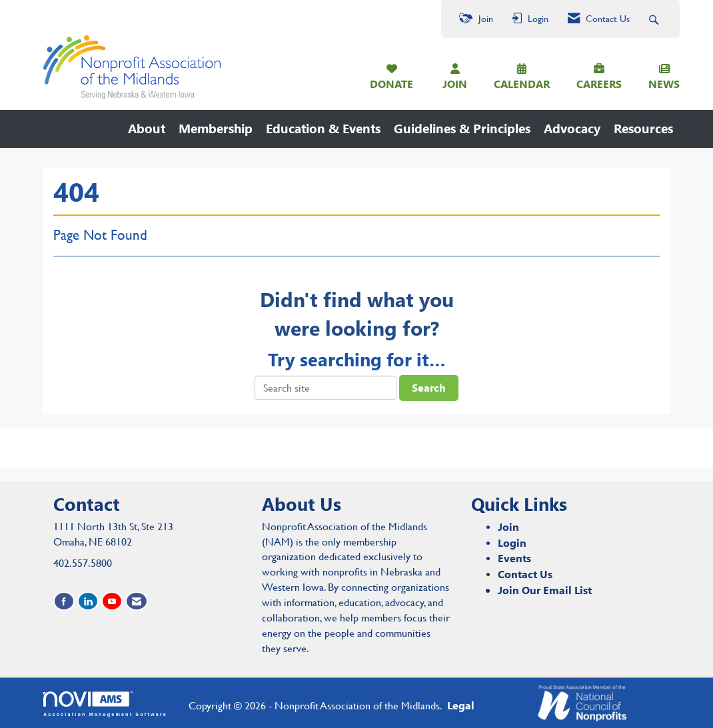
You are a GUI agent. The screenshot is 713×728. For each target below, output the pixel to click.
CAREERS (599, 84)
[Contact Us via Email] (137, 601)
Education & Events (323, 128)
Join (508, 527)
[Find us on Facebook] (64, 601)
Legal (461, 705)
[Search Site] (655, 19)
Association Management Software (105, 704)
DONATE (391, 84)
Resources (643, 128)
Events (514, 558)
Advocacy (572, 128)
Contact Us (525, 574)
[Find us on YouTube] (112, 601)
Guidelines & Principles (462, 128)
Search (429, 387)
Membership (216, 128)
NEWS (664, 84)
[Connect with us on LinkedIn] (88, 601)
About (147, 128)
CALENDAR (522, 84)
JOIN (455, 84)
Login (512, 543)
